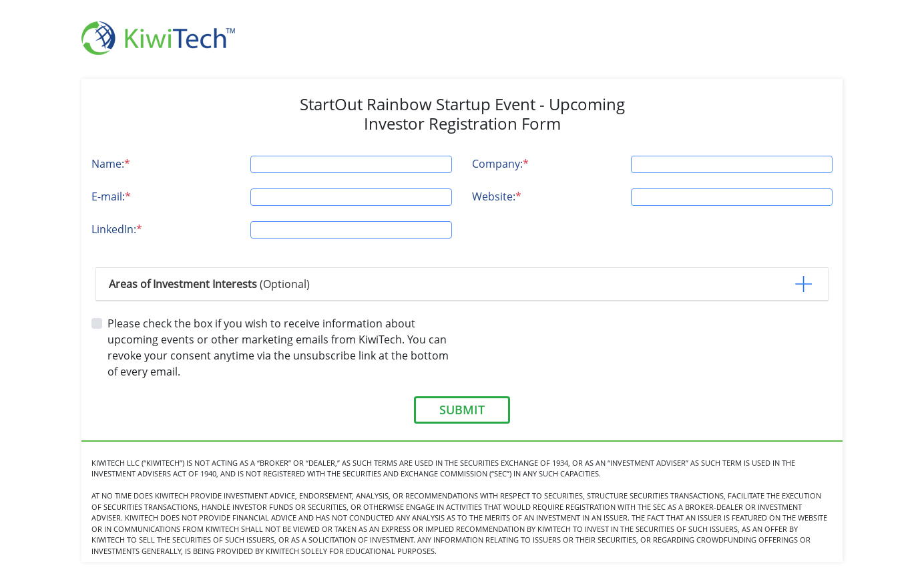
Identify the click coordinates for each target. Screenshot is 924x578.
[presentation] (573, 341)
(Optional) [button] (209, 284)
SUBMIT (462, 410)
